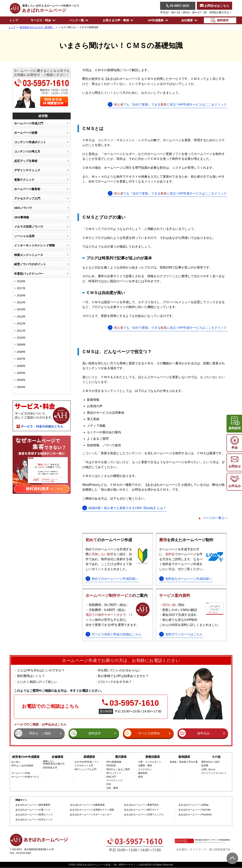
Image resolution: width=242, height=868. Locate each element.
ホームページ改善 (26, 133)
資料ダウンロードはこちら (184, 634)
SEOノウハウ (23, 208)
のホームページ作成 (109, 540)
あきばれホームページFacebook (195, 815)
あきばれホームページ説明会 (194, 805)
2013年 (21, 317)
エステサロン (145, 770)
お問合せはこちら (215, 6)
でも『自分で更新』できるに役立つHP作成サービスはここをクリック (170, 105)
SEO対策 (111, 766)
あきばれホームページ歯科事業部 (33, 805)
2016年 (21, 295)
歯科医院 (143, 773)
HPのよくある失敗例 (22, 766)
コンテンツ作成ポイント (30, 142)
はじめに (16, 762)
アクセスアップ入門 (27, 198)
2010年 (21, 338)
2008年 (21, 352)
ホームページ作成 (21, 773)
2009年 (21, 345)
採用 (140, 777)
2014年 (21, 309)
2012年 (21, 323)
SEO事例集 (22, 217)
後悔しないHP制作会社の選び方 (54, 763)
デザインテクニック (27, 170)
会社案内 (182, 849)
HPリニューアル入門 (85, 770)
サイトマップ (198, 849)
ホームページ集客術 (27, 189)
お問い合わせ (208, 770)
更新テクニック (24, 180)
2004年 (21, 380)
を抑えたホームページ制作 (186, 540)
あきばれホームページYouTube (195, 810)
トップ (14, 20)
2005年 (21, 373)
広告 (109, 784)
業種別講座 (153, 757)
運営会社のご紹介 (211, 762)
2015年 (21, 302)
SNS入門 (111, 777)
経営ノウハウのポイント (30, 264)
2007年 (21, 359)
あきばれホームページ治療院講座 (87, 805)
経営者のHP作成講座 (26, 757)
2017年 (21, 288)
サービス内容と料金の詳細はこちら (117, 634)
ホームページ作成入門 (29, 123)
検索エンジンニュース (29, 255)
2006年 (21, 366)
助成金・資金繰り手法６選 (184, 762)
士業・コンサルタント (150, 762)
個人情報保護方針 (220, 849)
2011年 (21, 331)
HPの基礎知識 (114, 762)
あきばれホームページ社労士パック (34, 820)
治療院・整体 (145, 766)
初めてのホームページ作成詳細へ (115, 579)
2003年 (21, 387)
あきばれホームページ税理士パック (34, 815)
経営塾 (205, 766)
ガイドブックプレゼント (214, 773)
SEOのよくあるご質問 (118, 770)
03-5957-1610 (178, 6)
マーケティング (114, 781)
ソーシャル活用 (24, 236)
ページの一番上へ (215, 518)
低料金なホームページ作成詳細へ (189, 579)
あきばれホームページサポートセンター (91, 815)
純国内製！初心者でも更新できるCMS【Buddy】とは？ (127, 508)
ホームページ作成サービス (25, 777)
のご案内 (117, 595)
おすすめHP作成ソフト (87, 762)
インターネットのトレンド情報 (34, 245)
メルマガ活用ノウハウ (29, 227)
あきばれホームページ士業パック (33, 810)
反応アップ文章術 (26, 161)
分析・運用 (112, 788)
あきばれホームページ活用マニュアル (144, 815)
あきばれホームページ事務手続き (142, 805)
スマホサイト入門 (84, 766)
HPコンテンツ (114, 773)
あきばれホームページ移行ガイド (142, 810)
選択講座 (121, 757)
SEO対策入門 (50, 768)
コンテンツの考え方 (27, 151)
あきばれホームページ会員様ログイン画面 (92, 810)
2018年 (21, 281)
